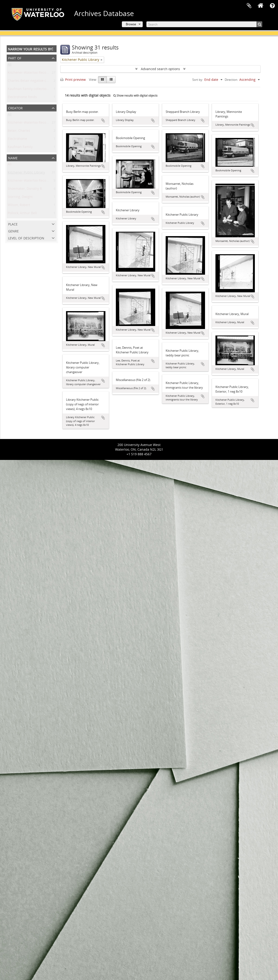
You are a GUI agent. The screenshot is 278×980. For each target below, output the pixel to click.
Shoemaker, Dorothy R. (25, 190)
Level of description (26, 238)
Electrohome (17, 140)
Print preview (73, 80)
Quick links (272, 6)
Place (13, 224)
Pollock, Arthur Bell (22, 214)
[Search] (204, 24)
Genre (13, 231)
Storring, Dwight (20, 198)
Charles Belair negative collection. (34, 82)
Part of (15, 58)
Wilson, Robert (19, 206)
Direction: (231, 80)
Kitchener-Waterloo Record (29, 123)
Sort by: (198, 80)
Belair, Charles (19, 132)
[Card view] (102, 80)
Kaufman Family (20, 148)
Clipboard (249, 6)
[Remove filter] (101, 60)
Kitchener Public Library (26, 173)
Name (13, 158)
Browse (131, 24)
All (10, 65)
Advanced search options (160, 69)
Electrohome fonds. (23, 98)
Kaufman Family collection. (28, 90)
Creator (15, 108)
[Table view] (111, 80)
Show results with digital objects (135, 96)
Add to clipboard (103, 120)
